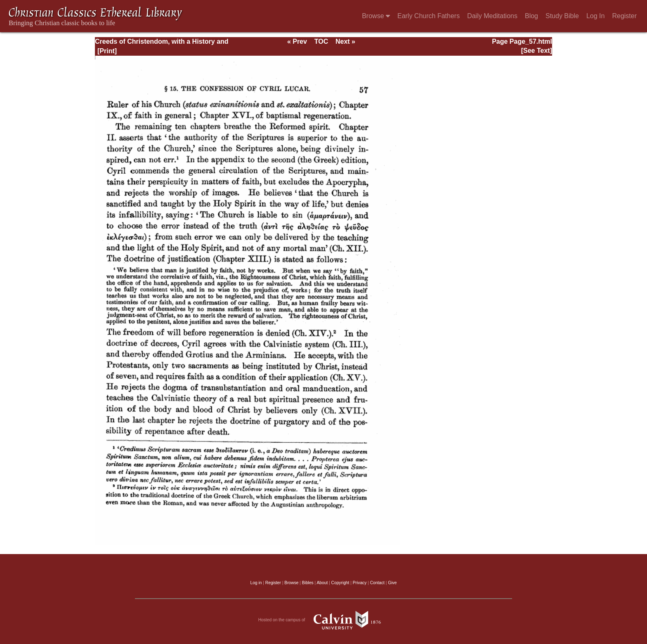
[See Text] (537, 51)
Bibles (308, 583)
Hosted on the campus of (324, 620)
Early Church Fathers (429, 16)
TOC (321, 41)
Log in (256, 583)
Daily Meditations (492, 16)
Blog (531, 16)
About (322, 583)
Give (392, 583)
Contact (377, 583)
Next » (345, 41)
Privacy (360, 583)
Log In (595, 16)
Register (624, 16)
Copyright (340, 583)
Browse (376, 16)
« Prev (297, 41)
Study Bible (562, 16)
